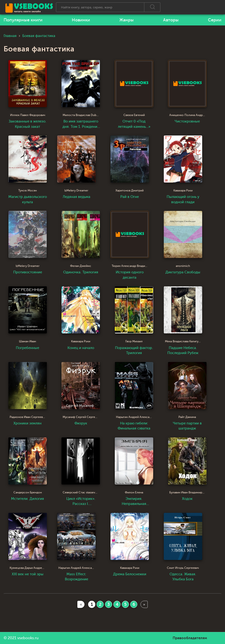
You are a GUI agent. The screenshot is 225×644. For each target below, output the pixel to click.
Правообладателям (190, 638)
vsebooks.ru (28, 638)
